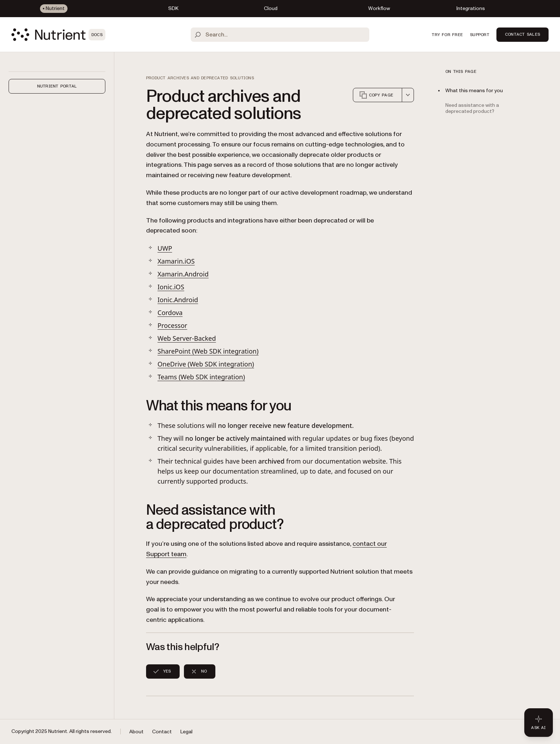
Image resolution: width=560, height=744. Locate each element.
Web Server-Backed (187, 338)
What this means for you (474, 91)
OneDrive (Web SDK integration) (206, 364)
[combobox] (408, 95)
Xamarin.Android (183, 274)
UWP (165, 248)
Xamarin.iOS (176, 261)
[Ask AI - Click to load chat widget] (539, 723)
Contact (162, 732)
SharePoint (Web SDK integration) (208, 351)
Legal (186, 732)
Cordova (170, 313)
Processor (172, 325)
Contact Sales (522, 34)
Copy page (376, 95)
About (136, 732)
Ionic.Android (178, 300)
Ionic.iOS (171, 287)
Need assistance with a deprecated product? (472, 108)
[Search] (280, 35)
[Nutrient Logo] (58, 35)
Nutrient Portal (57, 86)
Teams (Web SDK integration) (201, 377)
